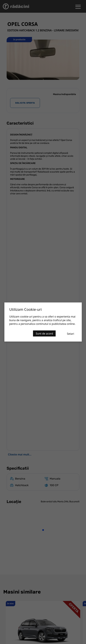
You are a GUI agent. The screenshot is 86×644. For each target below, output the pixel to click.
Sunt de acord (44, 334)
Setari (71, 334)
